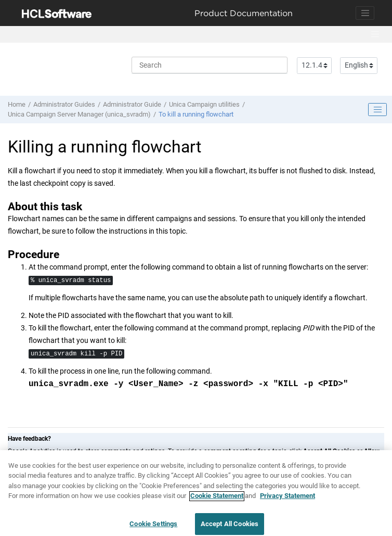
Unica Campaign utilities (204, 104)
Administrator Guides (64, 104)
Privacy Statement (288, 501)
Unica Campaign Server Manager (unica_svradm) (79, 114)
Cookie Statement (217, 501)
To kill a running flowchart (196, 114)
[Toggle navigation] (365, 13)
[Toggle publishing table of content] (377, 110)
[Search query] (210, 65)
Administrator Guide (132, 104)
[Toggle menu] (375, 34)
